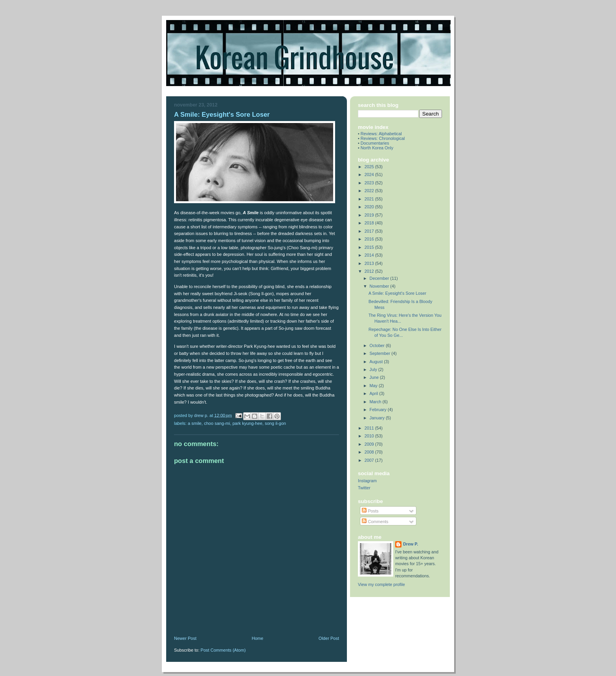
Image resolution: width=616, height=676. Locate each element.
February (379, 410)
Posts (370, 511)
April (375, 393)
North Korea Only (377, 148)
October (378, 345)
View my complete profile (381, 584)
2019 (370, 215)
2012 (370, 271)
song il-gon (275, 423)
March (376, 402)
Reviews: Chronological (383, 138)
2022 (370, 191)
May (374, 386)
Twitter (364, 488)
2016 (370, 239)
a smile (195, 423)
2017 (370, 231)
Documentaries (375, 143)
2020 (370, 207)
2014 (370, 255)
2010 (370, 436)
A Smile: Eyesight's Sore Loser (397, 293)
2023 (370, 183)
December (380, 278)
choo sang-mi (217, 423)
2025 (370, 167)
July (374, 369)
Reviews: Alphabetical (381, 134)
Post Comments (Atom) (223, 650)
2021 (370, 199)
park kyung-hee (247, 423)
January (378, 418)
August (377, 362)
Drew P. (411, 544)
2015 (370, 247)
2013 (370, 263)
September (381, 353)
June (375, 377)
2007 (370, 460)
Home (258, 638)
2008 (370, 452)
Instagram (367, 481)
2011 (370, 428)
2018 (370, 223)
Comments (375, 522)
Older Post (329, 638)
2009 (370, 444)
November (380, 286)
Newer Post (185, 638)
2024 (370, 175)
